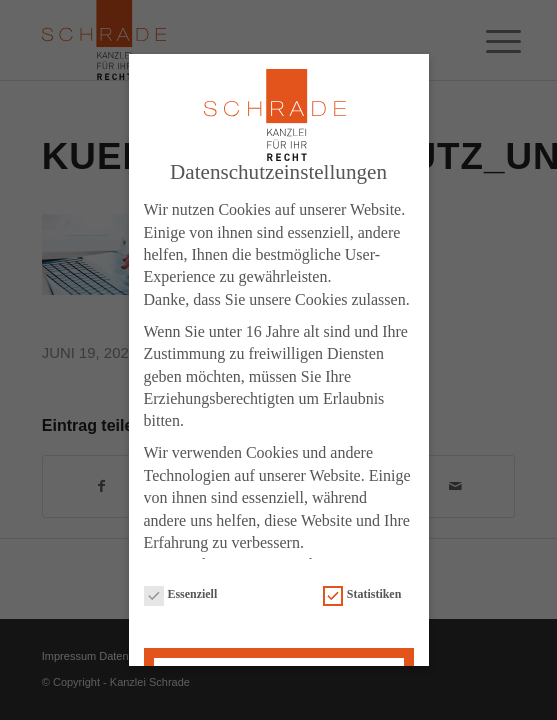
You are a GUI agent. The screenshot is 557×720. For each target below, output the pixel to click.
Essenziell (181, 589)
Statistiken (362, 589)
